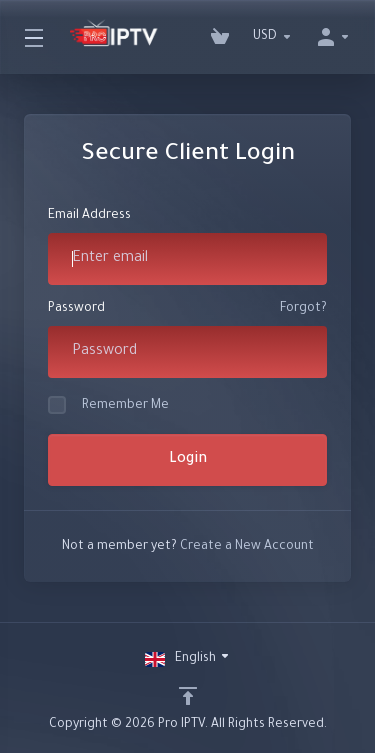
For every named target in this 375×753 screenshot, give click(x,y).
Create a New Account (247, 547)
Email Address (89, 216)
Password (76, 309)
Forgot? (303, 309)
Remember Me (108, 405)
